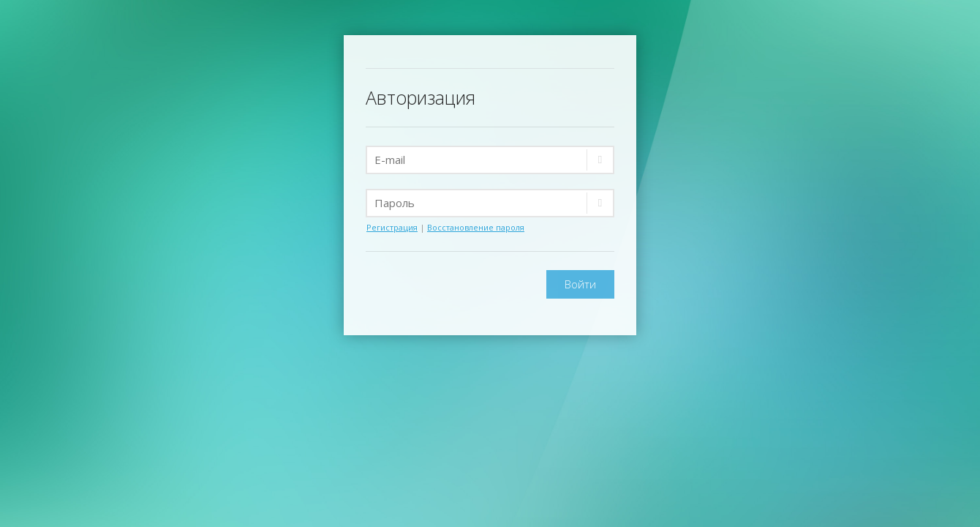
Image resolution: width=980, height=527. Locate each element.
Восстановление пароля (476, 227)
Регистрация (392, 227)
